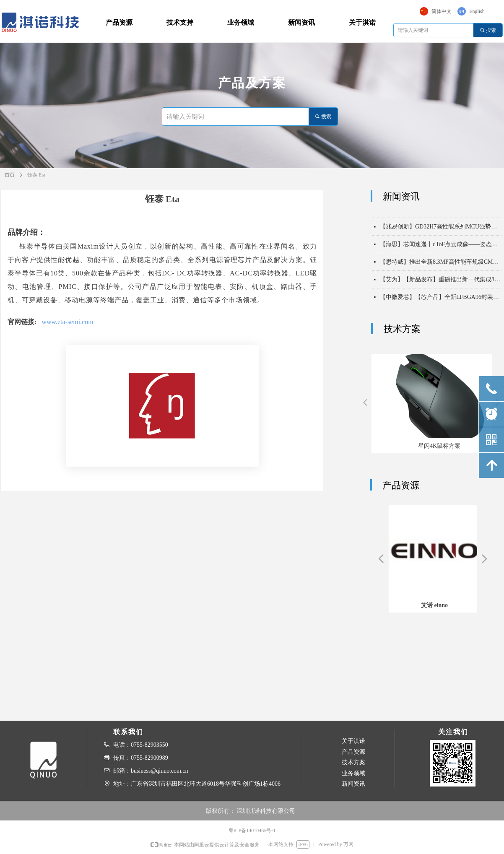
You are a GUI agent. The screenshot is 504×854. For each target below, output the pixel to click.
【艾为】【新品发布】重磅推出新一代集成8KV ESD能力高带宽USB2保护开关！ (441, 282)
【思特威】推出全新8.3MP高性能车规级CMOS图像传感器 (441, 265)
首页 (10, 175)
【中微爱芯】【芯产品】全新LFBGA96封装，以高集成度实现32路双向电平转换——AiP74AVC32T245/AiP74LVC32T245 (441, 300)
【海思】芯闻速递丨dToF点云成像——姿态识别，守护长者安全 (441, 247)
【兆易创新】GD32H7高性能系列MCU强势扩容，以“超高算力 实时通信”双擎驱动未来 (441, 230)
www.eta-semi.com (67, 322)
